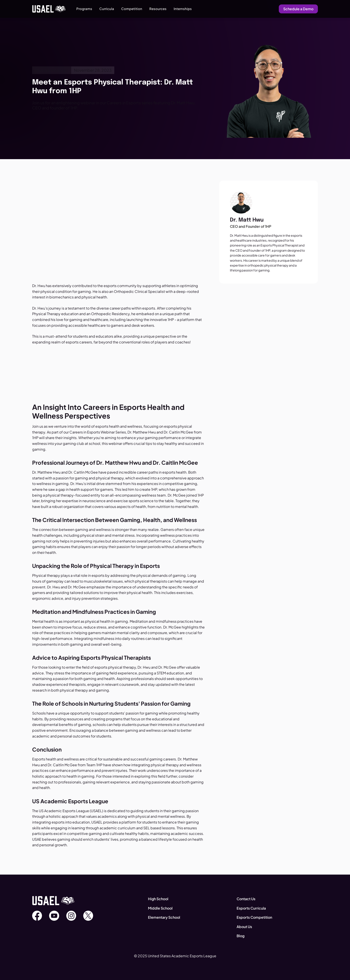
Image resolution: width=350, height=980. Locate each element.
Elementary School (164, 917)
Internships (183, 9)
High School (158, 899)
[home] (49, 9)
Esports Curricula (251, 908)
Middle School (160, 908)
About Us (244, 927)
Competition (132, 9)
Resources (158, 9)
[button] (84, 9)
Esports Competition (254, 917)
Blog (241, 936)
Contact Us (246, 899)
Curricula (107, 9)
